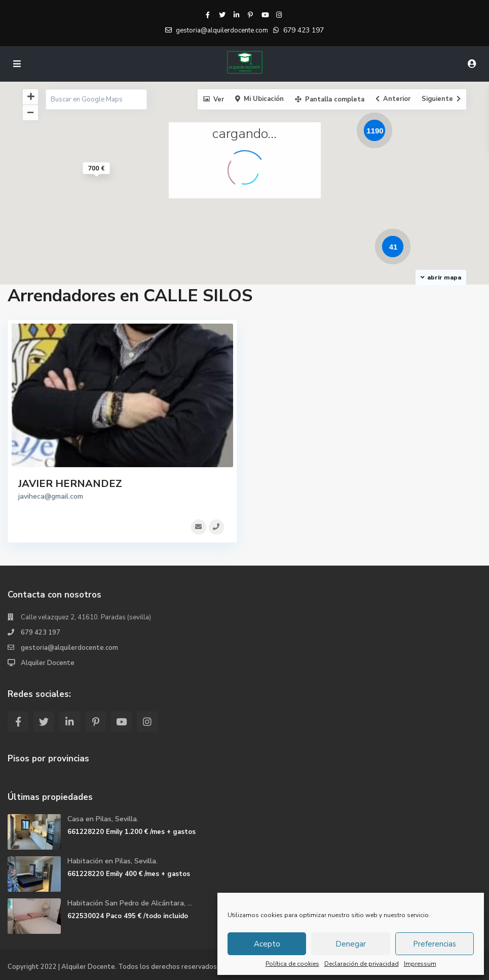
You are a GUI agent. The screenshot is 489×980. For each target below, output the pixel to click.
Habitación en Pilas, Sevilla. (112, 861)
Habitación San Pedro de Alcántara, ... (130, 903)
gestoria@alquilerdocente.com (69, 648)
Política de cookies (292, 964)
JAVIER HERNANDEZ (70, 484)
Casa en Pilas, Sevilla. (103, 819)
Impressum (420, 964)
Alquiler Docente (48, 663)
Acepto (267, 944)
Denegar (351, 944)
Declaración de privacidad (362, 964)
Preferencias (435, 944)
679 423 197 (304, 30)
